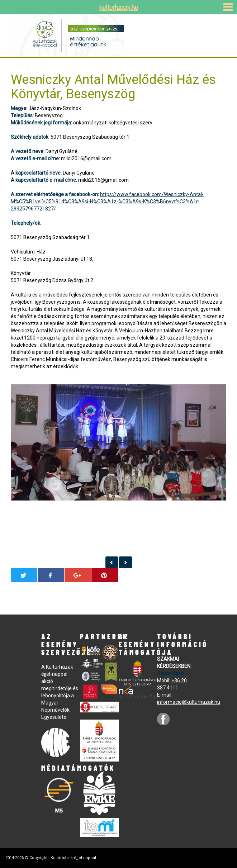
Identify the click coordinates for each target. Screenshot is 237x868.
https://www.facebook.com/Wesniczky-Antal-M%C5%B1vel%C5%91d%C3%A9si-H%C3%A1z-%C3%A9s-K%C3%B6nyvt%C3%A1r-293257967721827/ (107, 201)
